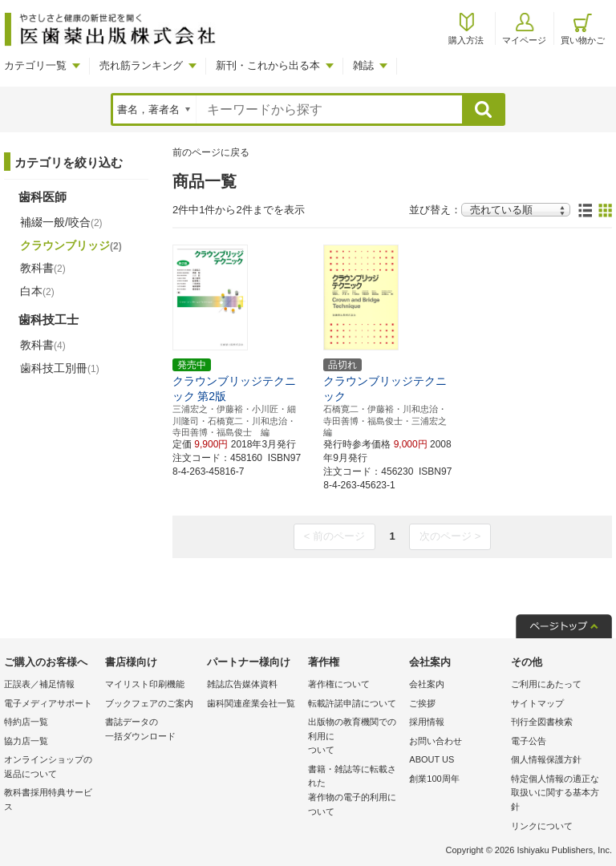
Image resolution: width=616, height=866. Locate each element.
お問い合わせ (436, 741)
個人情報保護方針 (546, 759)
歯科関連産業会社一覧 (251, 703)
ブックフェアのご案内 (149, 703)
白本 (37, 291)
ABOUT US (432, 759)
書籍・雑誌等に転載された (355, 791)
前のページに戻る (211, 152)
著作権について (339, 684)
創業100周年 (434, 779)
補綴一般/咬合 (61, 222)
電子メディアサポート (48, 703)
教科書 (43, 268)
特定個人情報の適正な (557, 794)
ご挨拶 (422, 703)
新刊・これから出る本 (268, 65)
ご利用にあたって (546, 684)
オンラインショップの (51, 768)
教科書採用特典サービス (48, 799)
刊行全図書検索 (542, 722)
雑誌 (363, 65)
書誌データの (152, 730)
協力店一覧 (26, 741)
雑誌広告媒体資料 (242, 684)
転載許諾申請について (352, 703)
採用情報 (427, 722)
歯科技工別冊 (60, 368)
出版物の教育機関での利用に (355, 737)
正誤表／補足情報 (39, 684)
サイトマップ (537, 703)
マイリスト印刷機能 (145, 684)
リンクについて (542, 826)
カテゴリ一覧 (35, 65)
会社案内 (427, 684)
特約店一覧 (26, 722)
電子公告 (529, 741)
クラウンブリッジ (71, 245)
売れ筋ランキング (141, 65)
